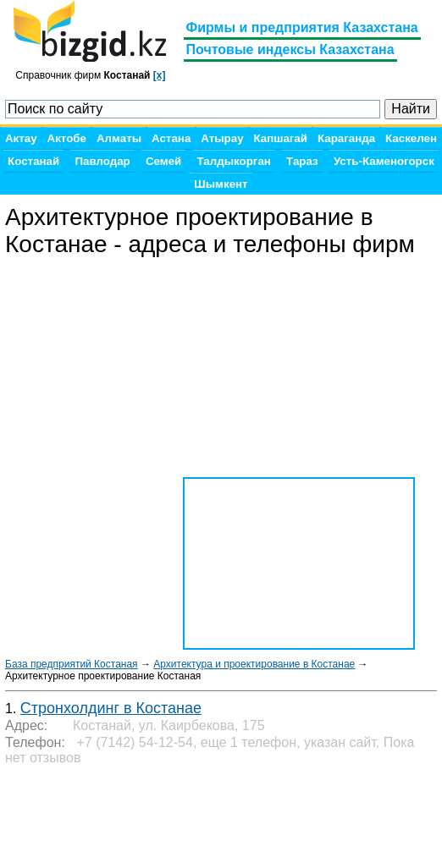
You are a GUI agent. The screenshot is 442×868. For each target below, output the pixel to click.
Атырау (222, 138)
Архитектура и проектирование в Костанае (254, 664)
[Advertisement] (141, 817)
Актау (21, 138)
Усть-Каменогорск (384, 161)
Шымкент (221, 184)
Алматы (119, 138)
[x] (160, 75)
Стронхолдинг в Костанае (111, 708)
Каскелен (411, 138)
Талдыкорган (234, 161)
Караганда (346, 138)
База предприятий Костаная (72, 664)
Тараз (302, 161)
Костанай (33, 161)
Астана (171, 138)
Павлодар (102, 161)
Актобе (67, 138)
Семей (163, 161)
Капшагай (281, 138)
